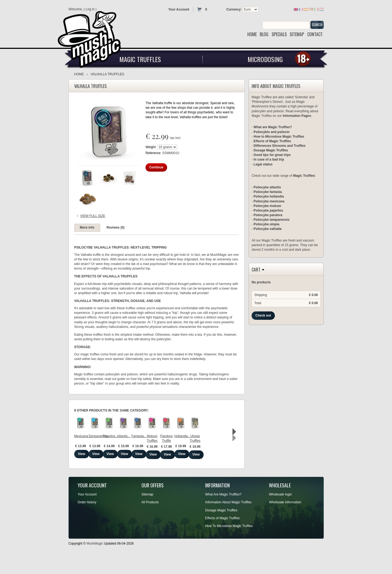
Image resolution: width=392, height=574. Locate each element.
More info (87, 227)
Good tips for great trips (272, 155)
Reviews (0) (116, 227)
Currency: (234, 9)
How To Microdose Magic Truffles (229, 546)
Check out (263, 315)
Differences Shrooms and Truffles (279, 146)
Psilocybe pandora (268, 215)
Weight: (151, 147)
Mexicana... (94, 457)
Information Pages (297, 116)
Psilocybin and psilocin (271, 132)
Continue (156, 167)
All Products (150, 522)
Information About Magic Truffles (228, 522)
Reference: (154, 153)
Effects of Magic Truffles (272, 141)
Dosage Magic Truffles (271, 150)
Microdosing (265, 59)
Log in (90, 9)
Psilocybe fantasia (268, 192)
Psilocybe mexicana (269, 201)
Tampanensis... (136, 457)
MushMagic (95, 563)
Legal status (263, 164)
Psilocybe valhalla (267, 229)
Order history (87, 522)
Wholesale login (280, 515)
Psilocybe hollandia (269, 196)
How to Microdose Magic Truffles (279, 137)
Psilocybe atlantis (267, 187)
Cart (256, 270)
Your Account (179, 9)
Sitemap (147, 515)
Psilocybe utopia (266, 224)
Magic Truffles (140, 59)
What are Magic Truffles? (273, 127)
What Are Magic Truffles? (223, 515)
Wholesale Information (285, 522)
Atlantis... (219, 457)
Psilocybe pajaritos (268, 210)
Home (79, 74)
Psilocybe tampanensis (271, 220)
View (94, 475)
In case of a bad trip (269, 159)
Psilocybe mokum (267, 206)
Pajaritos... (178, 457)
